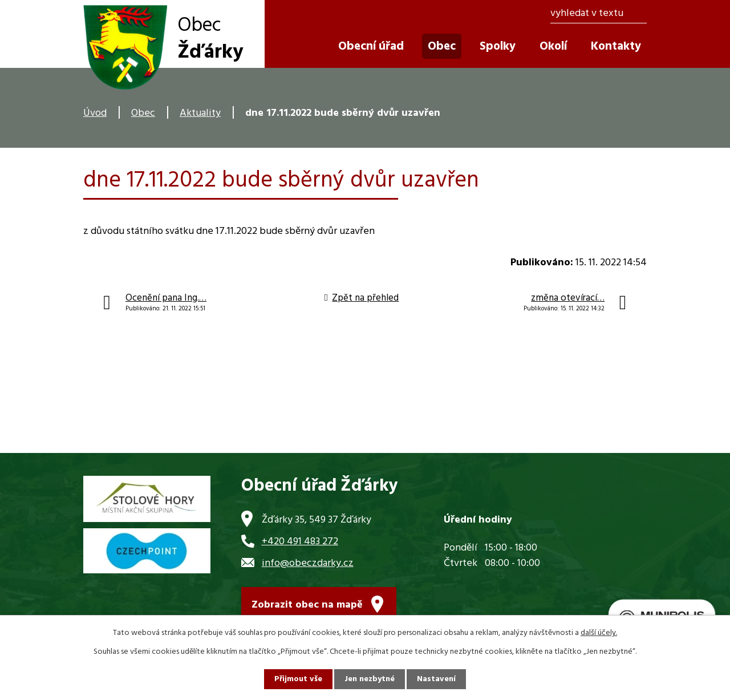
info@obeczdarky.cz (308, 563)
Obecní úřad (371, 46)
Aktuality (200, 113)
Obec (143, 113)
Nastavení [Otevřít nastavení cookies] (436, 679)
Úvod (95, 113)
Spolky (498, 46)
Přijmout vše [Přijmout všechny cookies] (298, 679)
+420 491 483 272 (300, 542)
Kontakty (616, 46)
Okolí (553, 46)
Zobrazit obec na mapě (307, 605)
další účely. (599, 633)
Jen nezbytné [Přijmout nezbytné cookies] (370, 679)
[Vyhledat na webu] (599, 14)
